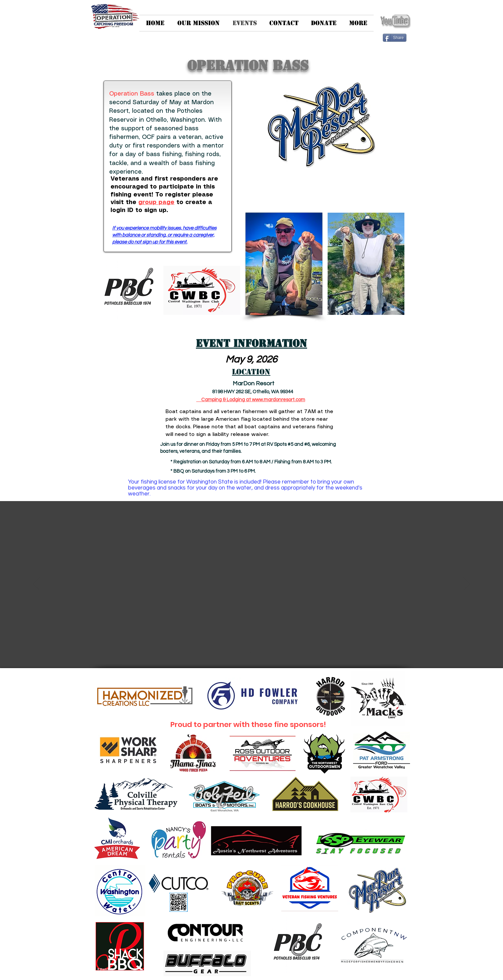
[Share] (395, 38)
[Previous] (36, 584)
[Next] (467, 584)
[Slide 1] (252, 652)
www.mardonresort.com (278, 400)
